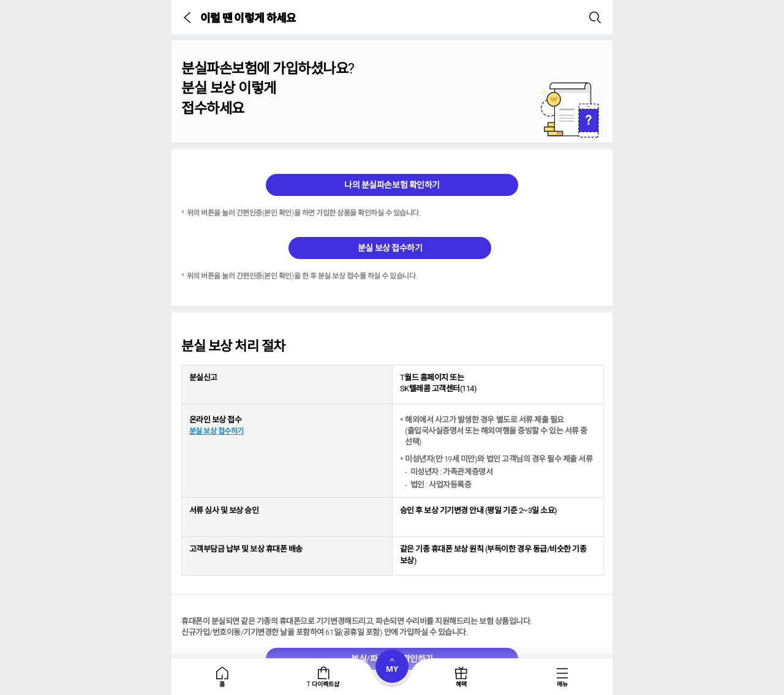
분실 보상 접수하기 (390, 248)
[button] (189, 17)
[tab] (222, 676)
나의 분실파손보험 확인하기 (392, 185)
